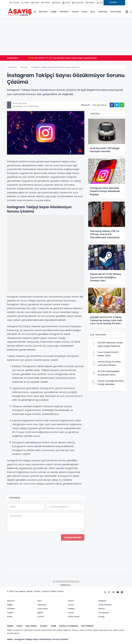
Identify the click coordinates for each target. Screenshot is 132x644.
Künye (19, 626)
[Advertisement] (66, 36)
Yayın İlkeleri (31, 626)
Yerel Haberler (105, 605)
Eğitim (40, 613)
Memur (102, 609)
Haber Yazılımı (57, 591)
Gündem (64, 12)
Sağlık (54, 12)
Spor (93, 12)
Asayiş (101, 616)
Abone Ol (95, 105)
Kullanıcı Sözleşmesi (69, 626)
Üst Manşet (104, 613)
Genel (71, 613)
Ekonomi (43, 12)
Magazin (102, 601)
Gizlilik (53, 626)
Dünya (71, 601)
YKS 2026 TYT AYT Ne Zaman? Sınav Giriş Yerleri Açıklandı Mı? (63, 58)
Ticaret (41, 616)
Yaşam (75, 12)
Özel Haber (116, 12)
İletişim (10, 626)
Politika (71, 609)
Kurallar (44, 626)
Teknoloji (103, 12)
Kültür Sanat (74, 616)
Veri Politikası (87, 626)
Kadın (85, 12)
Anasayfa (12, 67)
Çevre (71, 605)
